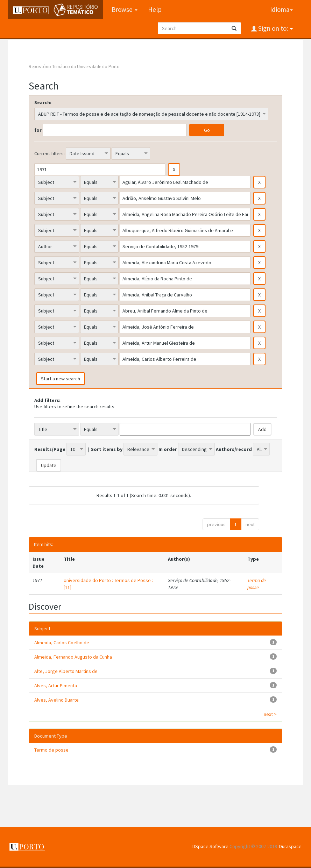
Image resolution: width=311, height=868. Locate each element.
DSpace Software (210, 846)
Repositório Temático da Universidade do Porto (74, 67)
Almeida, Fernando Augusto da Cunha (73, 657)
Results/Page (50, 449)
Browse (124, 9)
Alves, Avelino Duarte (56, 700)
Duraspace (290, 846)
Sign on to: (275, 28)
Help (154, 9)
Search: (43, 102)
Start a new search (61, 379)
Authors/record (234, 449)
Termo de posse (257, 584)
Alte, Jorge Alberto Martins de (66, 671)
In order (168, 449)
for (38, 130)
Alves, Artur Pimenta (56, 686)
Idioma (281, 9)
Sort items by (107, 449)
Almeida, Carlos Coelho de (62, 643)
